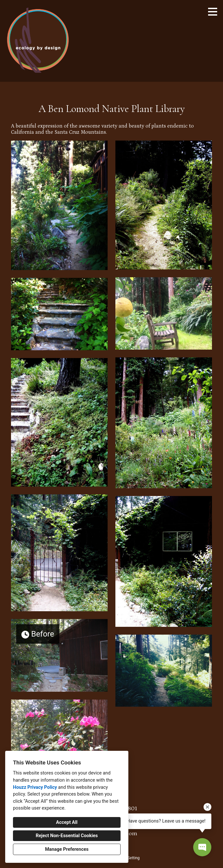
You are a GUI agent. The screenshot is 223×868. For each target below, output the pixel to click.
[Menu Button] (213, 12)
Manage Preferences (67, 849)
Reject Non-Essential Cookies (67, 836)
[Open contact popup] (202, 847)
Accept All (67, 822)
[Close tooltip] (207, 807)
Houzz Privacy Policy (35, 787)
